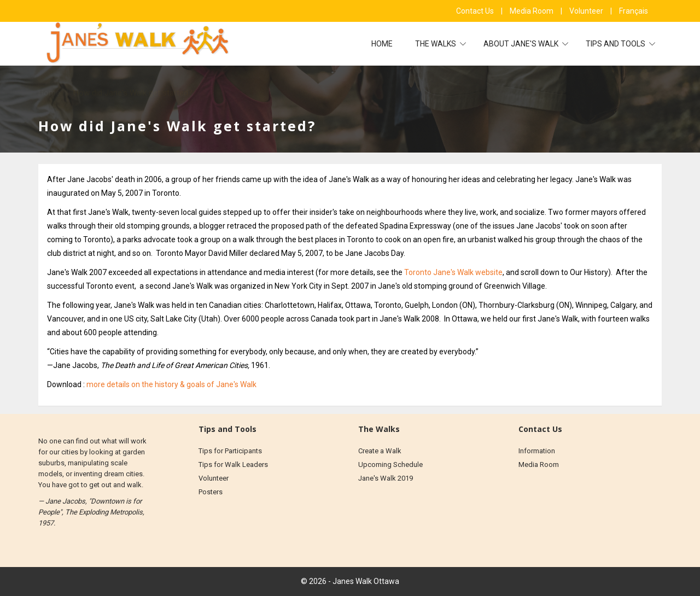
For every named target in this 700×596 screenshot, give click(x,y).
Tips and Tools (616, 44)
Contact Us (476, 11)
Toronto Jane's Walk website (453, 272)
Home (382, 44)
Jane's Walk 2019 (386, 478)
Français (634, 11)
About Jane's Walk (522, 44)
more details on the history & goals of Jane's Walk (171, 384)
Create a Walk (380, 451)
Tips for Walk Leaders (233, 464)
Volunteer (587, 11)
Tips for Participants (230, 451)
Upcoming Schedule (390, 464)
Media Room (532, 11)
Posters (211, 492)
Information (537, 451)
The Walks (436, 44)
